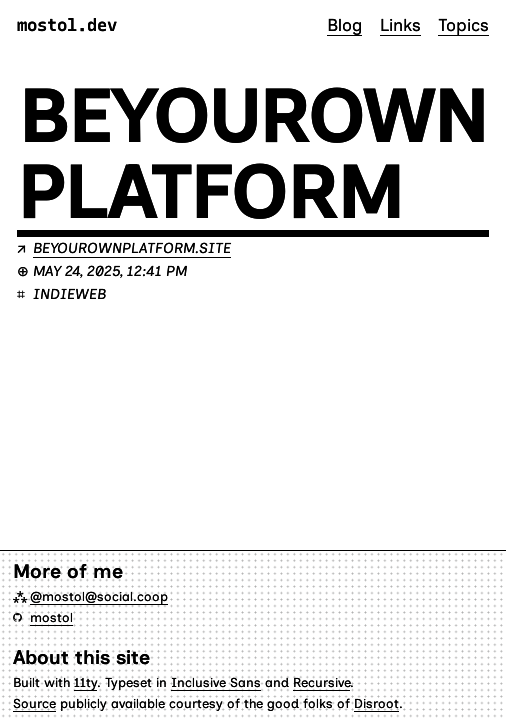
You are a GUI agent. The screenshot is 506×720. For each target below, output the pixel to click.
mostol (51, 617)
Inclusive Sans (216, 682)
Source (34, 703)
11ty (85, 682)
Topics (463, 25)
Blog (344, 25)
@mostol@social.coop (99, 596)
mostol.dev (67, 25)
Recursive (321, 682)
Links (400, 25)
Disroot (376, 703)
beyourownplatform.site (132, 248)
